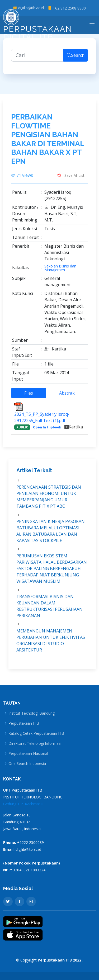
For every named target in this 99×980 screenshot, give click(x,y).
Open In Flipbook (47, 431)
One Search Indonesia (27, 764)
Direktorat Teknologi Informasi (35, 743)
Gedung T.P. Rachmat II (23, 804)
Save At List (71, 179)
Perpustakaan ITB (24, 723)
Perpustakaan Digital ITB (38, 27)
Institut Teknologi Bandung (32, 713)
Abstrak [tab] (67, 397)
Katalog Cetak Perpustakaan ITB (36, 733)
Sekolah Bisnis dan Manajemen (60, 272)
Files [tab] (29, 397)
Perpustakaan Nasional (28, 754)
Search (76, 59)
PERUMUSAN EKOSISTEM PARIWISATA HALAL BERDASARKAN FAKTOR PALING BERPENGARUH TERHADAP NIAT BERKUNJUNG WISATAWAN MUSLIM (52, 572)
